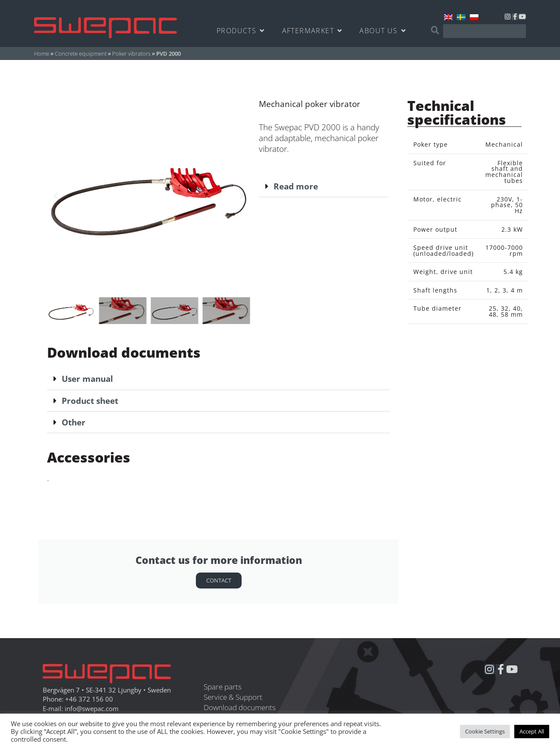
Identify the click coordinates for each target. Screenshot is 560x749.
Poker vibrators (131, 53)
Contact (219, 580)
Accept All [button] (532, 731)
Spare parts (223, 687)
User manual (87, 379)
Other (74, 422)
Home (42, 53)
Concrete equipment (81, 53)
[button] (56, 196)
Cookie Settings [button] (485, 731)
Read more (296, 186)
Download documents (240, 707)
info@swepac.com (92, 709)
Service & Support (233, 697)
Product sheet (90, 401)
